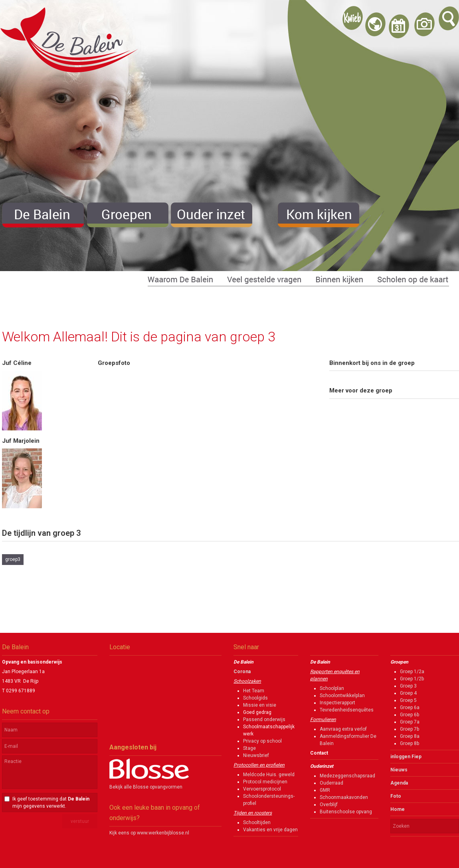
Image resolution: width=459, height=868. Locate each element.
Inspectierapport (337, 703)
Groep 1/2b (412, 679)
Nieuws (399, 770)
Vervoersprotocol (262, 789)
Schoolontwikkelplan (342, 696)
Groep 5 (408, 700)
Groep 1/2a (412, 672)
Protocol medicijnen (265, 782)
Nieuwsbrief (256, 755)
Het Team (254, 691)
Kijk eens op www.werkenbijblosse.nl (149, 833)
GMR (325, 790)
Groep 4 (408, 693)
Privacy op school (262, 741)
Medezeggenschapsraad (347, 776)
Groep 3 (408, 686)
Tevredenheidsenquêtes (347, 710)
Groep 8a (410, 736)
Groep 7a (410, 722)
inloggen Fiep (406, 757)
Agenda (399, 783)
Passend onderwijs (264, 719)
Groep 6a (410, 707)
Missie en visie (260, 705)
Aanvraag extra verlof (343, 729)
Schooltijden (257, 822)
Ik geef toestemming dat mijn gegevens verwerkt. (51, 803)
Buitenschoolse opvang (346, 812)
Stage (249, 748)
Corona (242, 672)
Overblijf (329, 805)
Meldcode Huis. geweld (269, 775)
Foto (396, 796)
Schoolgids (255, 698)
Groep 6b (410, 715)
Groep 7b (410, 729)
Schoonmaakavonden (344, 797)
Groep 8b (410, 743)
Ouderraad (331, 783)
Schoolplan (332, 688)
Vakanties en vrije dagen (270, 830)
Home (398, 809)
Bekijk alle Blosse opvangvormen (146, 787)
